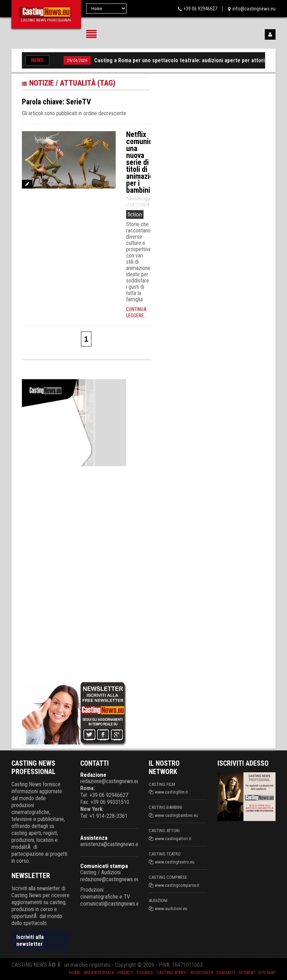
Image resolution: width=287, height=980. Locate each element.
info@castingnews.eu (254, 9)
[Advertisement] (74, 573)
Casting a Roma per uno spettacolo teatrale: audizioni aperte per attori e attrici (190, 60)
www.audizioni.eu (171, 909)
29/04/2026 (77, 60)
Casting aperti (171, 973)
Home (75, 973)
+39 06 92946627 (200, 9)
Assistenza (94, 838)
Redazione (93, 775)
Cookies (145, 973)
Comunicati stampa (104, 866)
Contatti (226, 973)
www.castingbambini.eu (177, 815)
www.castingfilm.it (171, 792)
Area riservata (99, 973)
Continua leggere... (137, 312)
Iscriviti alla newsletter (30, 941)
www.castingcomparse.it (177, 885)
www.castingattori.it (173, 839)
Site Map (267, 973)
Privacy (125, 973)
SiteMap (247, 973)
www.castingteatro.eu (175, 862)
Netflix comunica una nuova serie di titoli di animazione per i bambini (143, 162)
